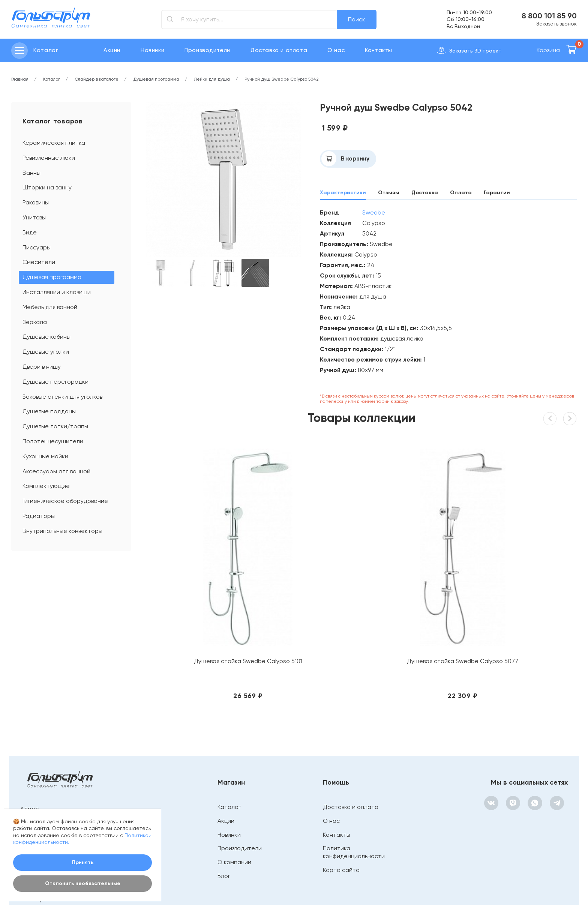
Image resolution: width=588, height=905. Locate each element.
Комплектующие (46, 486)
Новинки (152, 50)
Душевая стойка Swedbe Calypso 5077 (306, 561)
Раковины (36, 202)
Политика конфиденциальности (350, 749)
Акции (112, 50)
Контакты (379, 50)
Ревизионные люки (49, 158)
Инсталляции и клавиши (57, 292)
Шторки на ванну (47, 187)
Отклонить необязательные (83, 883)
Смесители (39, 262)
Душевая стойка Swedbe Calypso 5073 (527, 561)
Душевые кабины (46, 337)
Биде (30, 232)
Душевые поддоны (49, 411)
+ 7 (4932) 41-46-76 (48, 755)
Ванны (31, 173)
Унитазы (34, 217)
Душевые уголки (46, 352)
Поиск (357, 19)
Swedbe (374, 213)
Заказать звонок (556, 24)
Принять (83, 862)
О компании (230, 759)
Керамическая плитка (54, 143)
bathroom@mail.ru (47, 780)
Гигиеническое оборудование (65, 501)
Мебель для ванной (50, 307)
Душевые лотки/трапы (55, 426)
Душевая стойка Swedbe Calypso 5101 (196, 561)
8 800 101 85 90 (549, 16)
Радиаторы (39, 516)
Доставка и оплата (279, 50)
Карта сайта (337, 766)
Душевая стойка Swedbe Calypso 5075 (417, 561)
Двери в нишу (42, 367)
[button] (568, 420)
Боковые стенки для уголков (62, 397)
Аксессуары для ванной (56, 471)
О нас (336, 50)
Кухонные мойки (45, 456)
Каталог (225, 703)
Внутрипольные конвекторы (62, 531)
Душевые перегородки (55, 382)
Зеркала (35, 322)
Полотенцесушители (53, 441)
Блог (220, 772)
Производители (207, 50)
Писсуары (37, 247)
